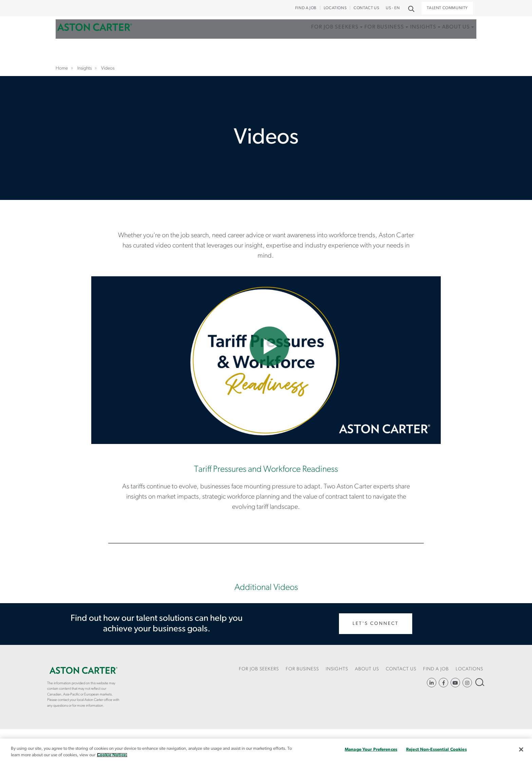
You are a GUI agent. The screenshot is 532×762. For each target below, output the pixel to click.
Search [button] (411, 8)
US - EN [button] (393, 8)
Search (479, 682)
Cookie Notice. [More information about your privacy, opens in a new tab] (112, 755)
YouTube (455, 683)
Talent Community (447, 8)
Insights (409, 38)
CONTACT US (366, 8)
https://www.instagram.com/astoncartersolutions (467, 683)
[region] (266, 750)
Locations (335, 8)
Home (95, 38)
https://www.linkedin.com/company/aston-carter (432, 683)
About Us (448, 38)
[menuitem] (309, 46)
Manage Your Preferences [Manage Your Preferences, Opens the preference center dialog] (371, 750)
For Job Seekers (307, 38)
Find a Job (306, 8)
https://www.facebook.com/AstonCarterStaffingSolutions (443, 683)
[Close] (521, 749)
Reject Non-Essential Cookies (436, 750)
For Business (363, 38)
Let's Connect (376, 624)
